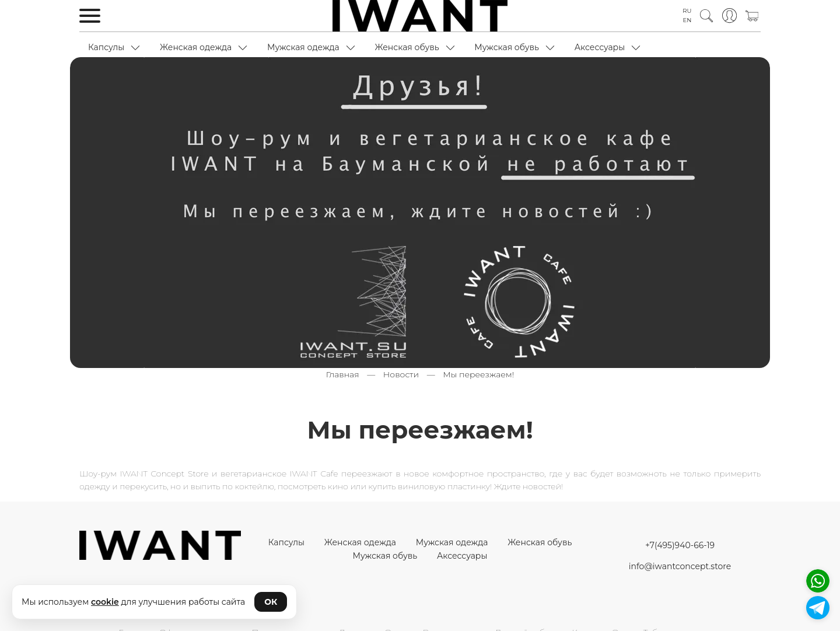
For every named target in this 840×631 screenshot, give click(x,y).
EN (687, 20)
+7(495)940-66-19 (680, 545)
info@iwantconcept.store (680, 566)
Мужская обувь (507, 47)
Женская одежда (196, 47)
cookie (105, 602)
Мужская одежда (303, 47)
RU (687, 11)
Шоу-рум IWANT (113, 474)
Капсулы (106, 47)
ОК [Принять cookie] (271, 602)
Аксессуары (600, 47)
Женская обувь (407, 47)
